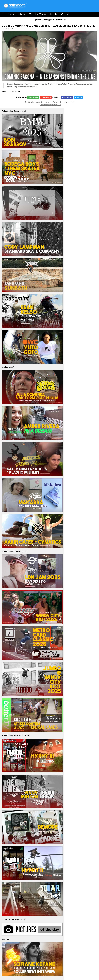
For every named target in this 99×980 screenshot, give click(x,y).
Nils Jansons (29, 84)
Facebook (68, 97)
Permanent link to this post (50, 105)
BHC (50, 84)
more (23, 111)
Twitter (79, 97)
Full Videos (40, 14)
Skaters (11, 14)
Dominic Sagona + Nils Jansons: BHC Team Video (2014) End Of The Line (48, 26)
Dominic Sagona (13, 84)
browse (22, 920)
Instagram (47, 97)
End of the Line (68, 102)
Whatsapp (34, 97)
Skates (22, 14)
